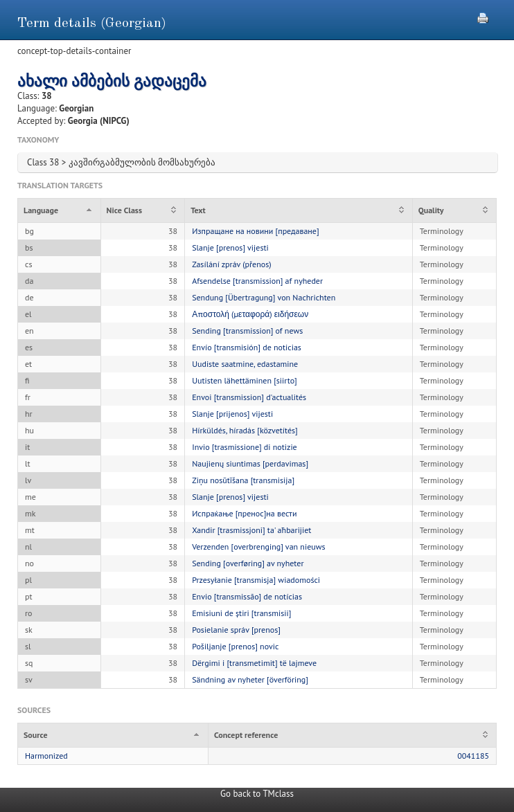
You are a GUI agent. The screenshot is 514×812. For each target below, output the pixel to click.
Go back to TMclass (257, 794)
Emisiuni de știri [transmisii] (241, 613)
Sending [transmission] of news (247, 331)
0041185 (473, 756)
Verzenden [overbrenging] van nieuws (258, 547)
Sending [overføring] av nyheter (248, 563)
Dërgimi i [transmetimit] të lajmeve (254, 663)
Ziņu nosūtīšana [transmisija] (243, 480)
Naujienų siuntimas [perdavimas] (250, 463)
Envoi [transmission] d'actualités (249, 397)
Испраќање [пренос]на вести (244, 513)
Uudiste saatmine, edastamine (245, 364)
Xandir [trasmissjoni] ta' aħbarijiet (251, 530)
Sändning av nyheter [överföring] (250, 679)
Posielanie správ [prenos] (236, 630)
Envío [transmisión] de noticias (247, 347)
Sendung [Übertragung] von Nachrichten (264, 297)
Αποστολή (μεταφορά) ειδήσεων (250, 314)
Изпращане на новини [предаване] (255, 231)
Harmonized (46, 756)
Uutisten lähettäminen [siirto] (245, 380)
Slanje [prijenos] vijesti (232, 414)
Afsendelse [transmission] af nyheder (257, 281)
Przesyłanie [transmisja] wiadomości (256, 580)
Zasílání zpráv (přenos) (231, 264)
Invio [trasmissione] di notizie (245, 447)
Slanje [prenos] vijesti (230, 247)
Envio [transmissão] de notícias (247, 596)
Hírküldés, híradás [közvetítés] (245, 430)
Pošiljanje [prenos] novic (235, 646)
